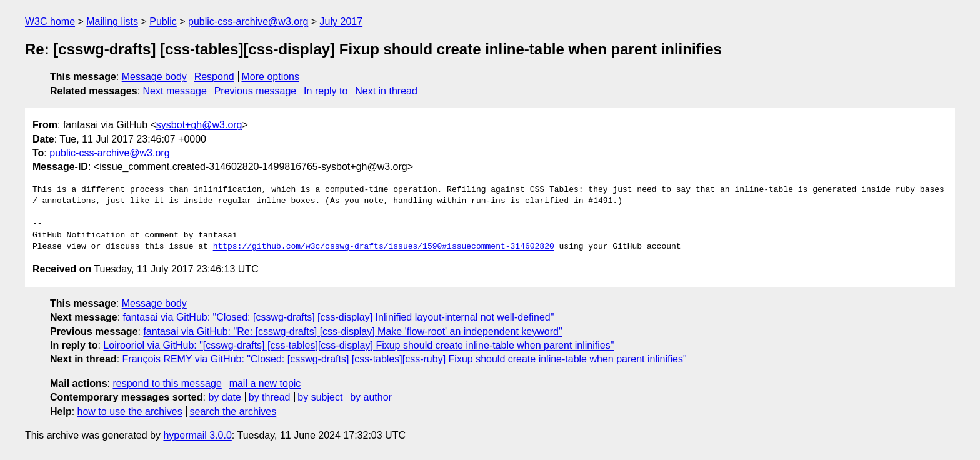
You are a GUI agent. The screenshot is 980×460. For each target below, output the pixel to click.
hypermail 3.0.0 (197, 435)
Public (163, 22)
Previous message (256, 91)
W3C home (50, 22)
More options (271, 77)
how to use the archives (130, 412)
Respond (214, 77)
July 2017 (342, 22)
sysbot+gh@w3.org (199, 125)
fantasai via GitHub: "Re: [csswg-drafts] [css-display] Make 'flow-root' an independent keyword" (352, 332)
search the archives (233, 412)
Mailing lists (112, 22)
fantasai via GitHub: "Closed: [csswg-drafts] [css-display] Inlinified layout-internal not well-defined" (339, 317)
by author (371, 397)
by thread (270, 397)
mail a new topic (265, 383)
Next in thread (386, 91)
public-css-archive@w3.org (248, 22)
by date (224, 397)
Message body (154, 77)
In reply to (326, 91)
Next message (175, 91)
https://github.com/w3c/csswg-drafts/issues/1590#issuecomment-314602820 (384, 247)
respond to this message (167, 383)
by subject (320, 397)
